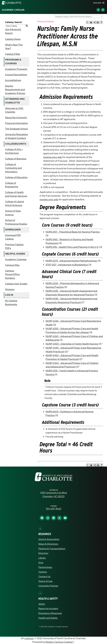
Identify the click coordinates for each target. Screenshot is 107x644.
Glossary (10, 289)
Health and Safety (48, 618)
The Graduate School (16, 129)
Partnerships (45, 567)
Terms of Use (45, 581)
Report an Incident (48, 609)
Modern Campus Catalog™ (60, 642)
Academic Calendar (16, 259)
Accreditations (13, 80)
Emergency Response (50, 613)
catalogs (29, 638)
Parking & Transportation (52, 549)
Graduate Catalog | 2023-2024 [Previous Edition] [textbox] (74, 17)
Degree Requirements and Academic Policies (15, 90)
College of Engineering (12, 185)
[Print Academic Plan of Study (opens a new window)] (88, 22)
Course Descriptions (16, 75)
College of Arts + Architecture (14, 151)
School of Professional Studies (16, 222)
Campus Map (12, 265)
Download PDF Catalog (13, 237)
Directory (43, 553)
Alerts (42, 604)
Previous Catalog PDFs (14, 246)
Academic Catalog (13, 10)
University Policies (48, 586)
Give (41, 563)
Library (42, 558)
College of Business (16, 159)
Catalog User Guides (16, 284)
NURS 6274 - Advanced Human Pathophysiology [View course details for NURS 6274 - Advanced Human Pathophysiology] (71, 261)
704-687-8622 (53, 509)
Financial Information (16, 123)
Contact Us (44, 577)
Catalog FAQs (13, 54)
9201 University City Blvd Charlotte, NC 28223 (54, 495)
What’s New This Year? (14, 47)
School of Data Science (13, 213)
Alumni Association (49, 539)
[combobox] (79, 17)
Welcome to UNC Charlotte (14, 110)
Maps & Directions (48, 544)
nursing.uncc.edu (53, 157)
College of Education (16, 177)
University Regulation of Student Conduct (17, 136)
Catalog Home (13, 39)
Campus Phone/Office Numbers (12, 274)
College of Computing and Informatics (13, 168)
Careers (43, 572)
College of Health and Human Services (16, 194)
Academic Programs (16, 69)
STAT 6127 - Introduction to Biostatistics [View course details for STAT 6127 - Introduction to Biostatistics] (67, 265)
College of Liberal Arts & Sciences (15, 203)
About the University (16, 118)
